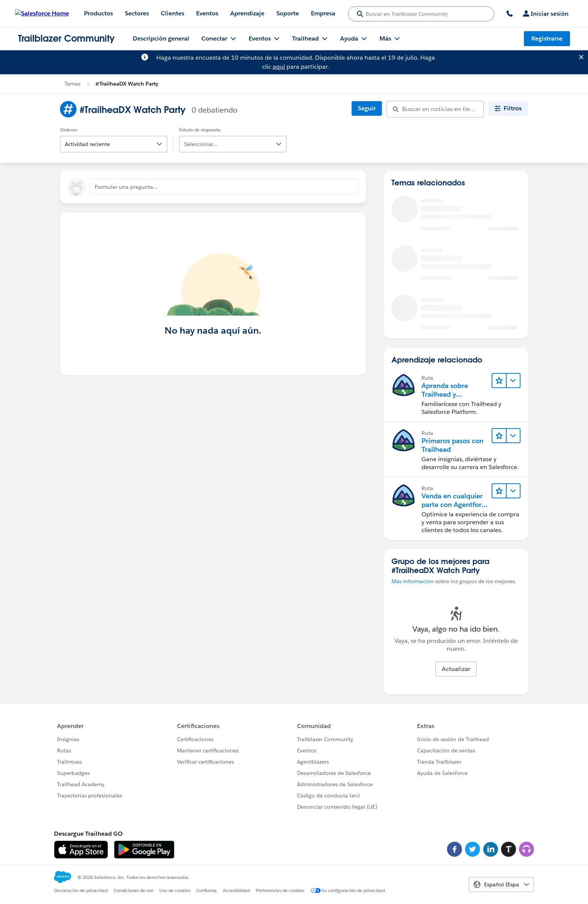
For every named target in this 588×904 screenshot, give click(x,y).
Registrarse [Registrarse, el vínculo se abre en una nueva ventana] (547, 38)
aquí (279, 67)
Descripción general (161, 38)
